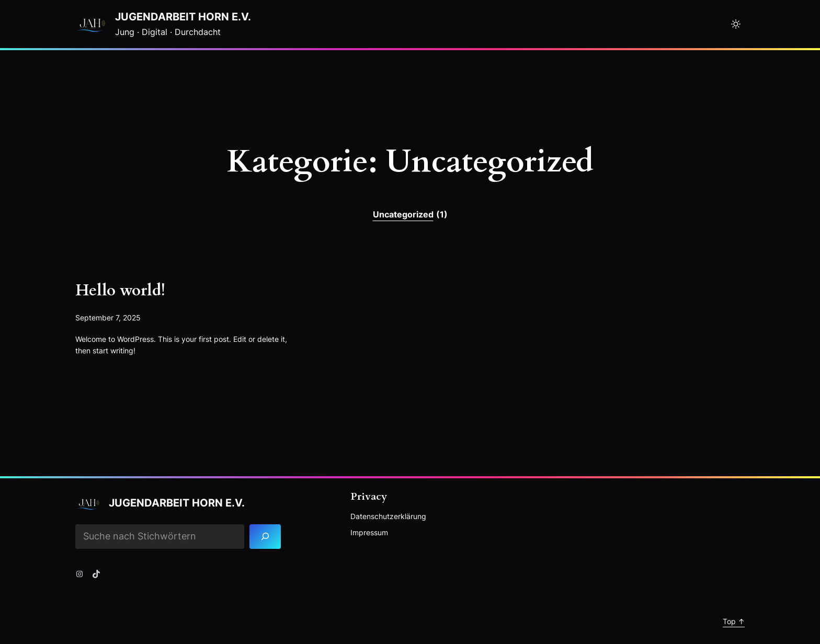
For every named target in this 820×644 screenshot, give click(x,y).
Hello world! (120, 291)
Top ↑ (734, 621)
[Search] (265, 537)
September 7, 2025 (108, 318)
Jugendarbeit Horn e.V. (183, 17)
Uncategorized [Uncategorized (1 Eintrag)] (410, 215)
